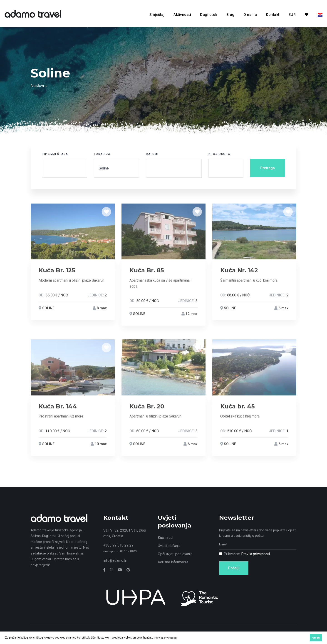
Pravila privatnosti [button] (166, 638)
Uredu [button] (316, 638)
